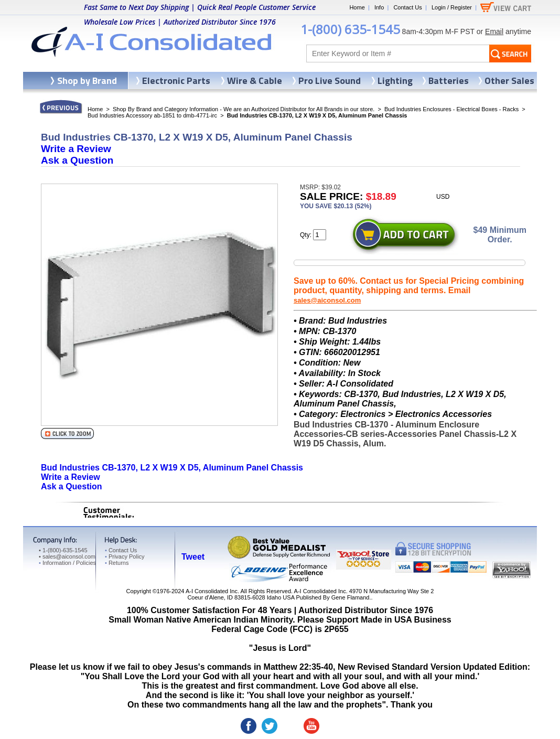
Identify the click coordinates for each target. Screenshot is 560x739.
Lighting (395, 81)
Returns (117, 563)
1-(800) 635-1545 (350, 29)
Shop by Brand (87, 81)
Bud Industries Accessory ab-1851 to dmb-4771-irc (152, 115)
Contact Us (407, 7)
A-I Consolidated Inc (212, 591)
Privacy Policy (125, 556)
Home (357, 7)
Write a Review (76, 149)
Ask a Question (77, 160)
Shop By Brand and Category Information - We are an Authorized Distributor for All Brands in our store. (244, 109)
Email (494, 31)
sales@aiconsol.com (327, 300)
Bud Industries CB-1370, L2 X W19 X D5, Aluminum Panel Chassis (172, 468)
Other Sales (509, 81)
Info (379, 7)
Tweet (193, 557)
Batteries (449, 81)
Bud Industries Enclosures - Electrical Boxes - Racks (451, 109)
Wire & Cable (255, 81)
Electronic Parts (176, 81)
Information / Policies (67, 563)
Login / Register (452, 7)
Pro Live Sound (330, 81)
